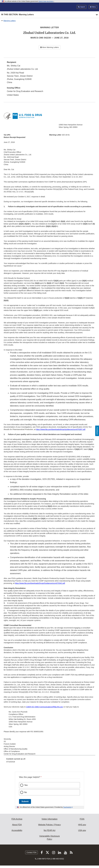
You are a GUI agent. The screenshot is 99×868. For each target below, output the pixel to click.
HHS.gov (82, 825)
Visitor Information (50, 819)
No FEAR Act (49, 830)
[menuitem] (49, 761)
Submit (25, 801)
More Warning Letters (49, 47)
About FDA (17, 825)
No (26, 792)
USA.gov (82, 830)
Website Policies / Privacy (50, 825)
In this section (17, 15)
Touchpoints (67, 807)
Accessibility (17, 830)
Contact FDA (31, 852)
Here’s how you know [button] (46, 1)
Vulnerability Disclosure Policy (49, 838)
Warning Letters (10, 21)
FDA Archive (17, 819)
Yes (26, 785)
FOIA (82, 819)
